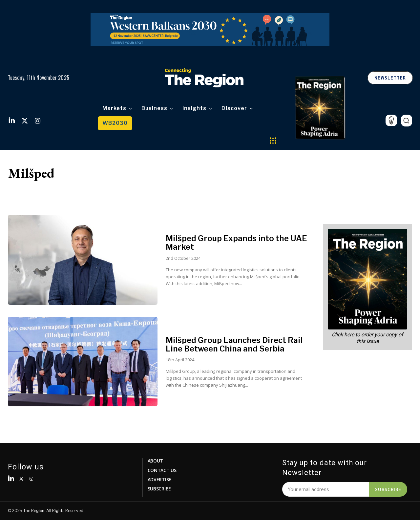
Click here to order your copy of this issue (367, 338)
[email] (326, 489)
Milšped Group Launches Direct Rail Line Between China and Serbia (234, 344)
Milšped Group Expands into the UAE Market (236, 243)
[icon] (391, 120)
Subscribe (388, 489)
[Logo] (204, 78)
